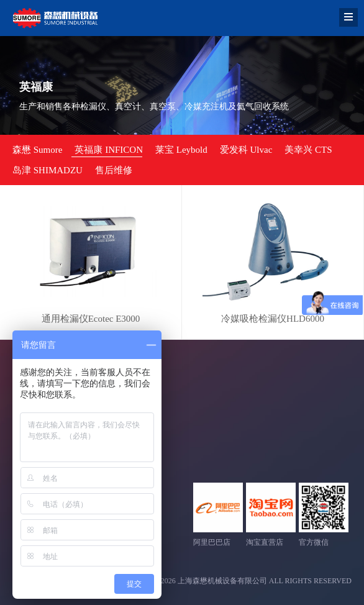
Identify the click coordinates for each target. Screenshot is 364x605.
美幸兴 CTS (308, 150)
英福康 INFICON (109, 150)
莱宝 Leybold (181, 150)
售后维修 (114, 170)
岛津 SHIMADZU (48, 170)
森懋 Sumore (37, 150)
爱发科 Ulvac (246, 150)
